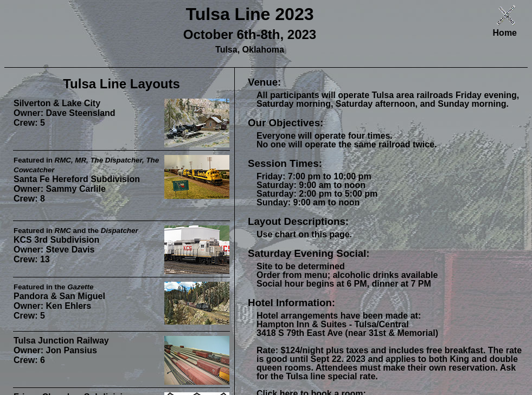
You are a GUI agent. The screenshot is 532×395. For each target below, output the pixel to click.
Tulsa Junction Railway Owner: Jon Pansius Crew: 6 (61, 350)
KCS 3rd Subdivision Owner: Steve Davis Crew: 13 (76, 245)
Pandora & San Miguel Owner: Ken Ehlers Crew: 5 (59, 302)
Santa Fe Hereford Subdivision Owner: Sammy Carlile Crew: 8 (86, 180)
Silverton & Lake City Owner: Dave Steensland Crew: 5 (65, 113)
